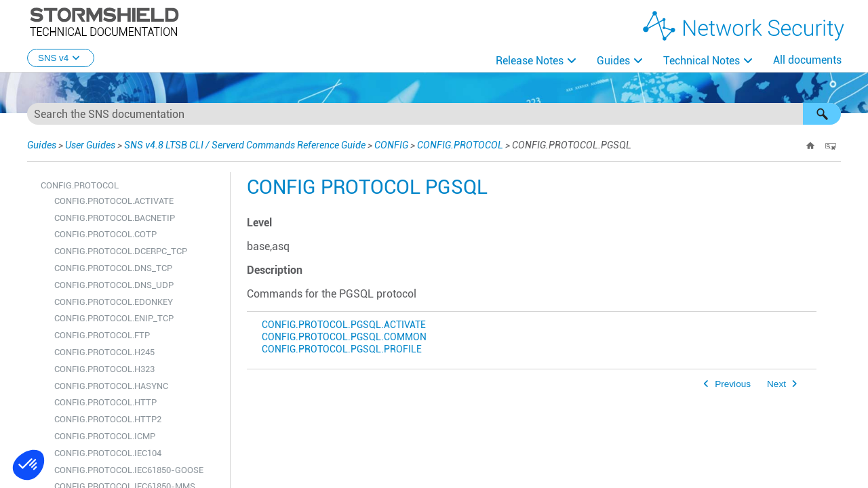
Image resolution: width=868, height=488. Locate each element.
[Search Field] (434, 114)
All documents (807, 60)
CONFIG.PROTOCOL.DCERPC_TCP (121, 251)
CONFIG (391, 145)
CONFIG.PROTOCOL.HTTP (105, 402)
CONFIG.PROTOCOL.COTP (105, 234)
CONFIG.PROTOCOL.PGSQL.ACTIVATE (344, 325)
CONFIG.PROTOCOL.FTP (102, 335)
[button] (822, 114)
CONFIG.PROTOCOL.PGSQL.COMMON (344, 337)
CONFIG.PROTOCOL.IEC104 (108, 453)
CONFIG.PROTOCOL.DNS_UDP (114, 285)
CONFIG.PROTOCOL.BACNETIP (115, 218)
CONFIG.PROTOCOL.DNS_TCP (113, 268)
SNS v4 (61, 58)
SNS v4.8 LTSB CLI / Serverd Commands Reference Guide (245, 145)
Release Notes (530, 61)
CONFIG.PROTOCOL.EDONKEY (114, 302)
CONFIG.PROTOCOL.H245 (104, 352)
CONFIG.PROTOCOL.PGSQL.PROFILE (342, 349)
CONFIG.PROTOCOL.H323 (104, 369)
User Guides (90, 145)
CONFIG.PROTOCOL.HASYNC (111, 386)
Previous (733, 384)
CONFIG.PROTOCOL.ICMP (105, 436)
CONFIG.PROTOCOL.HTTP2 (108, 419)
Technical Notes (702, 61)
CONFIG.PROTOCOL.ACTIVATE (114, 201)
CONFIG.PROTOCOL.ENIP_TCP (114, 318)
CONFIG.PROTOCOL (460, 145)
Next (776, 384)
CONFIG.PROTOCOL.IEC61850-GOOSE (129, 470)
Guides (613, 61)
